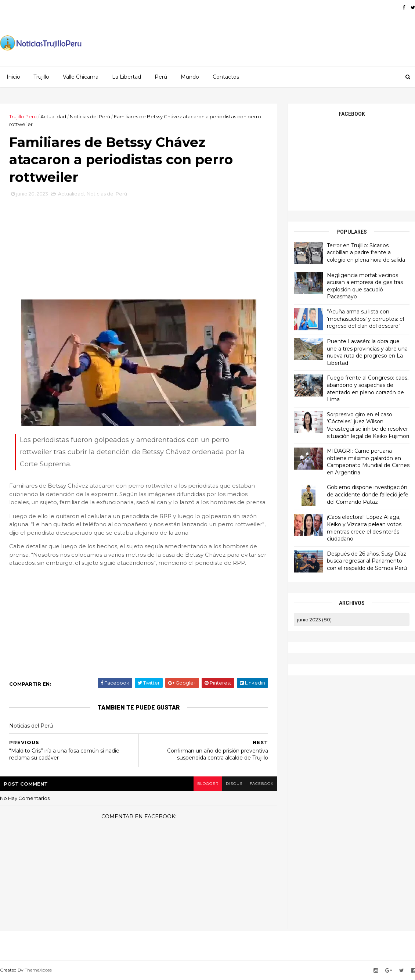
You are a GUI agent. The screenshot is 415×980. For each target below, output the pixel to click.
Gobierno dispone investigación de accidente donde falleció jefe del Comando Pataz (368, 494)
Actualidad (53, 116)
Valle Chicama (81, 77)
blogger (208, 784)
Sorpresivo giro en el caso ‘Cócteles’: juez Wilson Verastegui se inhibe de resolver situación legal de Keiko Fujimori (368, 425)
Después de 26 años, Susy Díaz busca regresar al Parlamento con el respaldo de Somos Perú (367, 561)
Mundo (190, 77)
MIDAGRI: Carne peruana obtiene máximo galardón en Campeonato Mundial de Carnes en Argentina (368, 462)
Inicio (13, 77)
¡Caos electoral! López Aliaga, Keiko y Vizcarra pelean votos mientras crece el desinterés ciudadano (364, 528)
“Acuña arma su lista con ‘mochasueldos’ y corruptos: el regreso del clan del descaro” (365, 319)
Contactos (226, 77)
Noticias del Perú (90, 116)
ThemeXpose (38, 970)
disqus (234, 784)
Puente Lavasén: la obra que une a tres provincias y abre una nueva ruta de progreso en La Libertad (367, 352)
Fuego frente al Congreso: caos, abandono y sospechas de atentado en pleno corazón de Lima (368, 389)
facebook (262, 784)
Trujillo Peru (23, 116)
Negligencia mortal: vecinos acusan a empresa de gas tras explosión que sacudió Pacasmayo (365, 286)
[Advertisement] (139, 251)
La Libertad (127, 77)
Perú (161, 77)
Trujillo (41, 77)
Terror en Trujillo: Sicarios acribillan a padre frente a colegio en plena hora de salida (366, 253)
